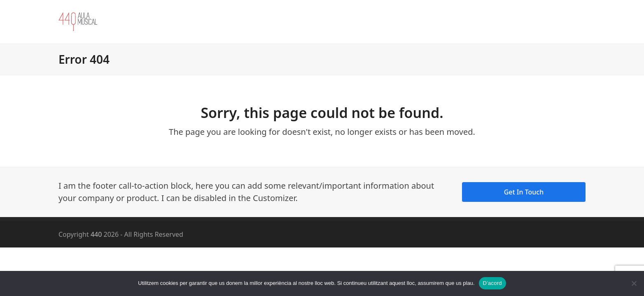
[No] (634, 283)
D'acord (492, 283)
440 (96, 234)
